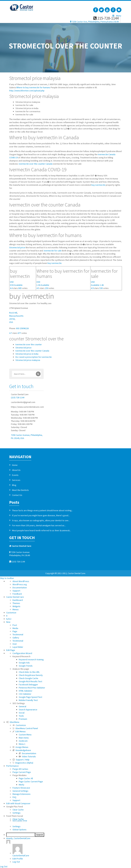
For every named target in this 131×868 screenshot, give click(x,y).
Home (15, 465)
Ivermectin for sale (53, 251)
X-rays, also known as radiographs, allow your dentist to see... (41, 520)
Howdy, (18, 840)
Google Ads (24, 663)
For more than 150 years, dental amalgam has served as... (39, 525)
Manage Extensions (22, 794)
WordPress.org (20, 584)
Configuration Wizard (22, 653)
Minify (22, 785)
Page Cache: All (26, 778)
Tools (21, 716)
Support (16, 591)
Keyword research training (31, 659)
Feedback (17, 594)
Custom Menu (25, 735)
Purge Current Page (22, 772)
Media (15, 628)
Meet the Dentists (20, 490)
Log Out (16, 862)
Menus (16, 609)
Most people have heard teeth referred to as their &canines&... (42, 530)
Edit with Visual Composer (18, 803)
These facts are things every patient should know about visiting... (42, 510)
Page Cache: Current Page (31, 781)
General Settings (20, 791)
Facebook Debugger (28, 685)
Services (16, 480)
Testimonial (18, 634)
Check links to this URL (29, 672)
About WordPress (21, 581)
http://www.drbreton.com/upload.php (27, 91)
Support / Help (21, 760)
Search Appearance (28, 710)
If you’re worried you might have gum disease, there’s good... (41, 515)
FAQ (14, 797)
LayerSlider (18, 647)
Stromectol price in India (27, 354)
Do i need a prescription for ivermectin (34, 357)
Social (22, 713)
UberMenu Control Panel (25, 728)
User (15, 644)
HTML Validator (26, 691)
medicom (23, 741)
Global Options (19, 830)
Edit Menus (19, 731)
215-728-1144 (106, 18)
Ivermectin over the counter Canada (36, 164)
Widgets (16, 606)
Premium (23, 719)
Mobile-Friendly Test (28, 700)
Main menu (24, 738)
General (22, 706)
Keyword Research (21, 656)
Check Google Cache (28, 678)
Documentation (20, 588)
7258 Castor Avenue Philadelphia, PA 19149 (20, 554)
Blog (14, 485)
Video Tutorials (27, 756)
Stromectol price (17, 247)
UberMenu (13, 722)
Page (15, 631)
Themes (16, 603)
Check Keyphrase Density (31, 675)
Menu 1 (22, 744)
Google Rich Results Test (30, 681)
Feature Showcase (21, 788)
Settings (17, 813)
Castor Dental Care (15, 597)
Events (15, 475)
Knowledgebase (22, 750)
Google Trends (26, 666)
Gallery (16, 638)
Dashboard (18, 600)
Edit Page (11, 650)
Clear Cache (18, 810)
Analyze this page (21, 669)
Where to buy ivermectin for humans (33, 87)
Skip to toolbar (7, 578)
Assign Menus (20, 747)
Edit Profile (18, 859)
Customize (11, 613)
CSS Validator (25, 694)
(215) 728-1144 (18, 397)
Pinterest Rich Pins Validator (32, 688)
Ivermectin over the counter (29, 344)
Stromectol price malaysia (28, 360)
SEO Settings (19, 703)
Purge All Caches (20, 769)
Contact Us (17, 495)
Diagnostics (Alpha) (23, 763)
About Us (16, 470)
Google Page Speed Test (30, 697)
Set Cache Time (72, 821)
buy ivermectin (98, 185)
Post (15, 625)
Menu (117, 16)
